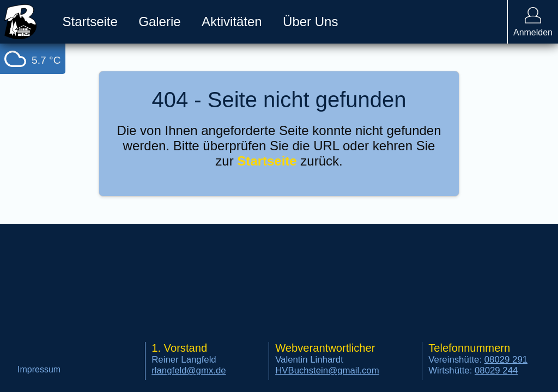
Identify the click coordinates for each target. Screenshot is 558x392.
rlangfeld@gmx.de (189, 370)
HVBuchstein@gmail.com (327, 370)
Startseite (267, 161)
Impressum (39, 369)
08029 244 (496, 370)
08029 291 (506, 360)
